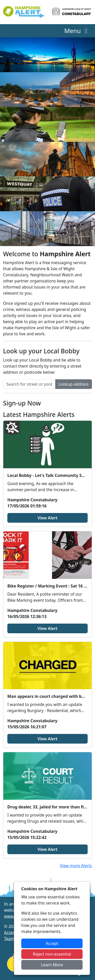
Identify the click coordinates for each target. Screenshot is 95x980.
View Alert (48, 518)
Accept (52, 943)
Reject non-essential (52, 954)
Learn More (52, 965)
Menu (77, 31)
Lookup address (74, 384)
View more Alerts (76, 866)
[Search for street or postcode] (29, 384)
